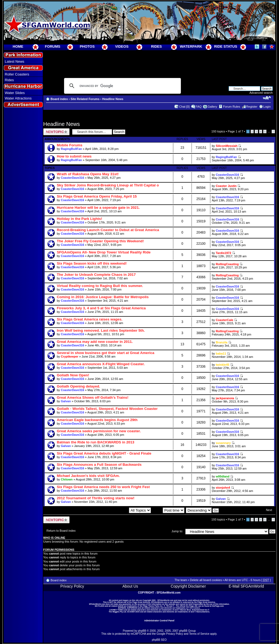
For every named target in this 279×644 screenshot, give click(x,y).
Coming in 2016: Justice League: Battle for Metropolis (103, 297)
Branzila (222, 342)
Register (252, 107)
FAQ (199, 107)
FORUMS (53, 46)
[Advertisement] (23, 207)
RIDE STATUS (226, 46)
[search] (122, 86)
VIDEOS (122, 46)
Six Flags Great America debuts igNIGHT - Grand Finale (104, 453)
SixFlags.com (218, 606)
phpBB (142, 631)
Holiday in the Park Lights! (80, 219)
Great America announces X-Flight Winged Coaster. (101, 364)
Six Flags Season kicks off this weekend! (92, 263)
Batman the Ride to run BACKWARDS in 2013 (96, 442)
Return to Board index (61, 531)
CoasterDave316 (72, 178)
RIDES (156, 46)
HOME (18, 46)
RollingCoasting (227, 264)
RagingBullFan (71, 149)
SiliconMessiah (227, 146)
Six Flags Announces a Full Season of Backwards (99, 465)
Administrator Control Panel (159, 621)
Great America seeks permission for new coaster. (99, 431)
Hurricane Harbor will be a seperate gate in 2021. (98, 208)
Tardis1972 (224, 253)
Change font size (267, 98)
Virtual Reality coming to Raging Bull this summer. (100, 286)
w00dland (223, 476)
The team (181, 580)
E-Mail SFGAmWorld (246, 586)
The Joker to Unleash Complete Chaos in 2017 (96, 275)
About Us (130, 586)
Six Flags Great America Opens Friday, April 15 (97, 196)
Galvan (66, 401)
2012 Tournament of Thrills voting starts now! (96, 498)
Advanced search (261, 93)
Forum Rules (232, 107)
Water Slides (15, 93)
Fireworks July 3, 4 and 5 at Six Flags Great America (101, 308)
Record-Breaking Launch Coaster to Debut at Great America (108, 230)
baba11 (221, 353)
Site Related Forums (85, 99)
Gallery (212, 107)
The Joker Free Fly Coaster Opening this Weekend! (100, 241)
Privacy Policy (72, 586)
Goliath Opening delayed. (79, 386)
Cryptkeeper (69, 356)
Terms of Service (199, 634)
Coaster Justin (226, 186)
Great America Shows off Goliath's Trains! (93, 397)
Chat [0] (184, 107)
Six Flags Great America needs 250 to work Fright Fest (103, 487)
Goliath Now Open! (73, 375)
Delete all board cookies (206, 580)
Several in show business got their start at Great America (106, 353)
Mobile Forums (70, 145)
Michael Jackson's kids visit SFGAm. (88, 476)
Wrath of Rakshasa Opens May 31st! (88, 174)
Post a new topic (56, 132)
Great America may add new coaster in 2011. (95, 342)
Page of (235, 131)
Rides (9, 80)
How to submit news (74, 156)
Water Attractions (18, 98)
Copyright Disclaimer (188, 586)
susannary (223, 443)
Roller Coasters (17, 74)
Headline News (113, 99)
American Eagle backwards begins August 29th (97, 420)
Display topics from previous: (120, 510)
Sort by (168, 510)
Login (267, 107)
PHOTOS (87, 46)
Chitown (67, 479)
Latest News (15, 61)
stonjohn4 (223, 488)
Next (269, 510)
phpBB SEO (159, 640)
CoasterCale (225, 320)
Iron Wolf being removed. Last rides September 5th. (101, 330)
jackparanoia (225, 398)
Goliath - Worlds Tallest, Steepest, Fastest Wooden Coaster (107, 409)
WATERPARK (191, 46)
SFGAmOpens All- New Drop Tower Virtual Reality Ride (104, 252)
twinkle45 (223, 365)
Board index (59, 99)
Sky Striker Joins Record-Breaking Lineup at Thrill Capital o (108, 185)
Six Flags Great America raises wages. (90, 319)
